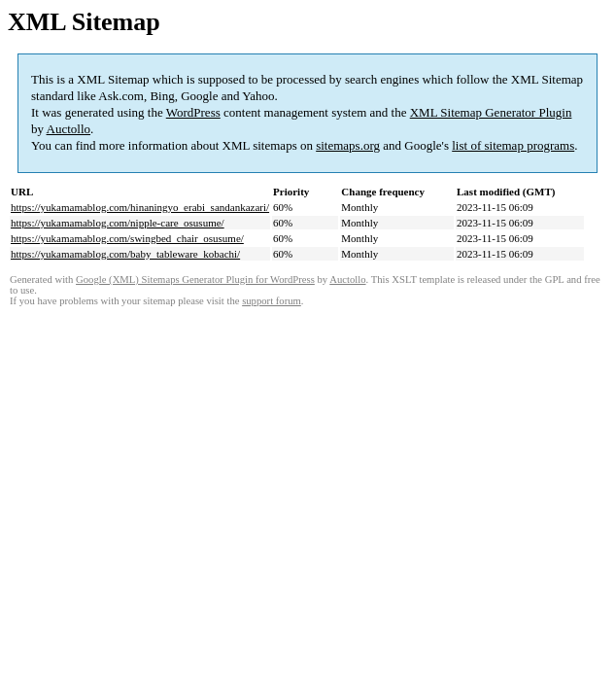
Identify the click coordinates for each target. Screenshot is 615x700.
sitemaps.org (348, 145)
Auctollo (69, 129)
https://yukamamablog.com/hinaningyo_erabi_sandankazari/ (140, 207)
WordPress (193, 112)
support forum (272, 301)
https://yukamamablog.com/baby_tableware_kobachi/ (125, 254)
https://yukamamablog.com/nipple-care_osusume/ (118, 223)
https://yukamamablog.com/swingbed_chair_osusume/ (127, 238)
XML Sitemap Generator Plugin (491, 112)
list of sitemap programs (513, 145)
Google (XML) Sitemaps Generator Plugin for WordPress (195, 280)
